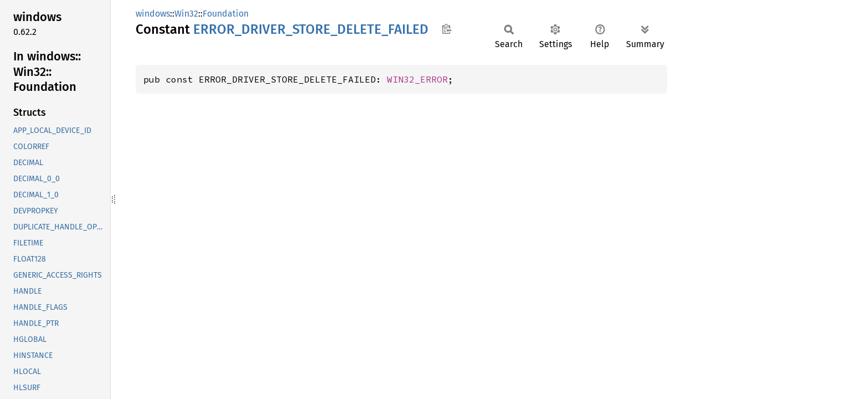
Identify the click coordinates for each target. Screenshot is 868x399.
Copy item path (446, 29)
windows (153, 14)
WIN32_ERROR (417, 79)
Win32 (186, 14)
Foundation (226, 14)
